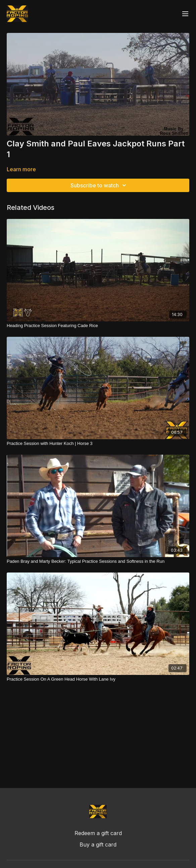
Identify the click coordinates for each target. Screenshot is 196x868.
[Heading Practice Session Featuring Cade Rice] (98, 326)
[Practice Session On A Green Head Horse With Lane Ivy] (98, 679)
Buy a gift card (98, 844)
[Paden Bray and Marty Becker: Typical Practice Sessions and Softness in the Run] (98, 561)
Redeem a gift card (98, 833)
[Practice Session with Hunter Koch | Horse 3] (98, 444)
